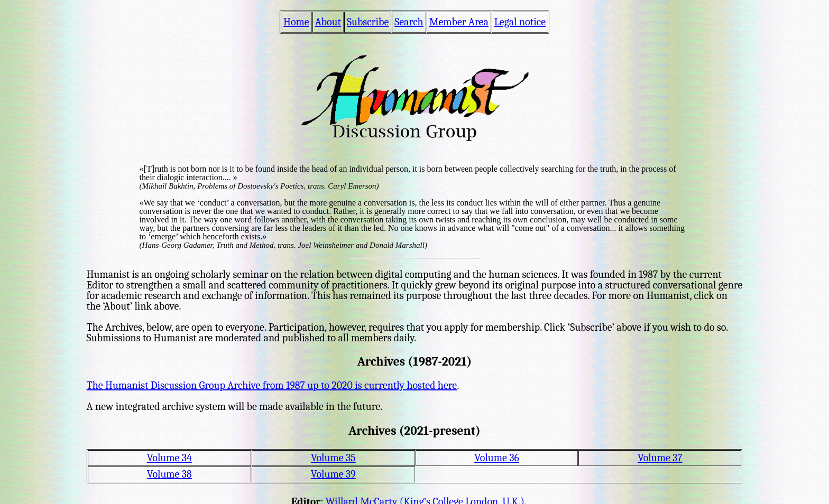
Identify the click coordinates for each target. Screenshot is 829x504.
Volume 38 (169, 474)
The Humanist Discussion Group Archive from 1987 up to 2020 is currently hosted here (272, 385)
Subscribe (368, 22)
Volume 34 (169, 458)
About (328, 22)
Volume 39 (333, 474)
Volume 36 (497, 458)
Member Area (459, 22)
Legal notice (520, 22)
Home (296, 22)
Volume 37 (660, 458)
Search (409, 22)
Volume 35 (333, 458)
